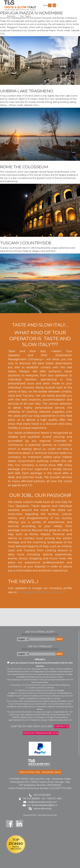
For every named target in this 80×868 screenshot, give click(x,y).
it (50, 6)
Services (11, 16)
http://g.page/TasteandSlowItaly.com (42, 592)
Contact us (62, 726)
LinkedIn (19, 824)
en (54, 6)
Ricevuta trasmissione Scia (41, 733)
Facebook (10, 824)
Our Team (25, 16)
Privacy (40, 659)
